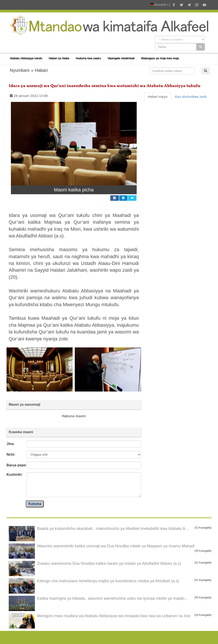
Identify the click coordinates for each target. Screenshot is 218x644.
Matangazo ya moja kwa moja (160, 58)
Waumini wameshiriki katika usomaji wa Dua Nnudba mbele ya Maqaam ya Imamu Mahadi (116, 546)
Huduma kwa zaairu (88, 58)
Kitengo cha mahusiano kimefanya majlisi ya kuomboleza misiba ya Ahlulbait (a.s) (108, 581)
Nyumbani (20, 70)
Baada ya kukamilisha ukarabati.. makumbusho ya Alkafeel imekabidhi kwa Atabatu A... (113, 529)
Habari (41, 70)
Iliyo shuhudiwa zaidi (191, 97)
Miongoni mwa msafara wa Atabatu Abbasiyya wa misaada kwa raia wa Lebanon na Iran (114, 616)
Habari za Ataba (59, 58)
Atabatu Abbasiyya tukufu (26, 58)
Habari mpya (158, 97)
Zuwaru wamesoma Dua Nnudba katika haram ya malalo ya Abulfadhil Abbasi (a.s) (109, 563)
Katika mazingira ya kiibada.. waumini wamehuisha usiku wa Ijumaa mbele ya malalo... (112, 598)
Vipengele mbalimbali (121, 58)
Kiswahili (159, 5)
